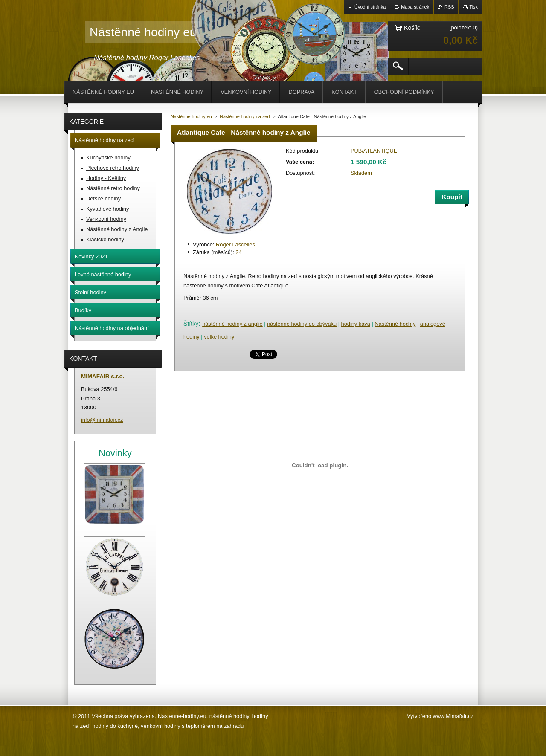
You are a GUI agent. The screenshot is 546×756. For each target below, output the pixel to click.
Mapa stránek (415, 7)
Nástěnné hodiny (395, 324)
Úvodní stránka (370, 7)
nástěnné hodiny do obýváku (302, 324)
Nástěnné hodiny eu (191, 116)
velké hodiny (219, 337)
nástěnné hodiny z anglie (232, 324)
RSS (449, 7)
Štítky (191, 324)
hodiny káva (356, 324)
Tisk (473, 7)
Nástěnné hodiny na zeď (245, 116)
